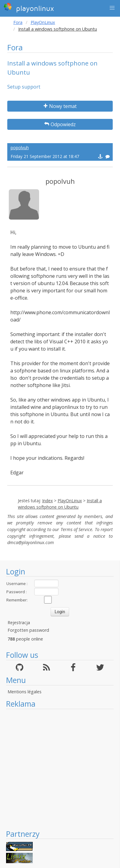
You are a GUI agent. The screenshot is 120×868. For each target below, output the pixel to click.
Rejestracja (19, 622)
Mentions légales (25, 692)
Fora (18, 22)
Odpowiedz (60, 124)
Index (47, 501)
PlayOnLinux (43, 22)
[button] (112, 8)
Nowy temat (60, 106)
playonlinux (29, 8)
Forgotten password (28, 630)
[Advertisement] (57, 769)
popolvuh (20, 148)
